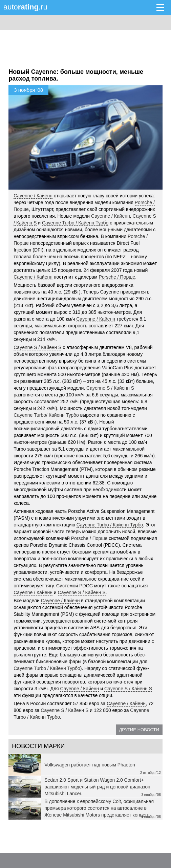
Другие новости (139, 730)
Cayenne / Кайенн (33, 196)
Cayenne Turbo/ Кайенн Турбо (46, 415)
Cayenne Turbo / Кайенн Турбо (75, 223)
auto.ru (25, 7)
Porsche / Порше (117, 277)
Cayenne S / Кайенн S (37, 347)
